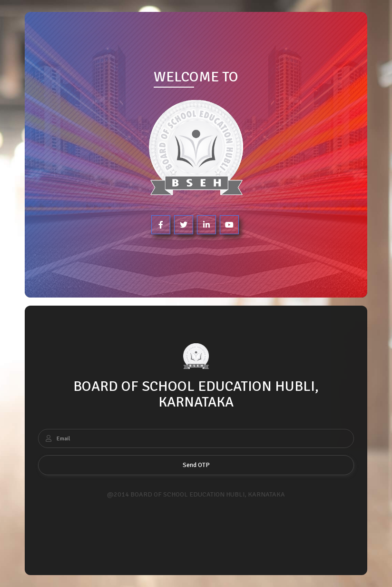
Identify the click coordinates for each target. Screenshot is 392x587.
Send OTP (196, 465)
